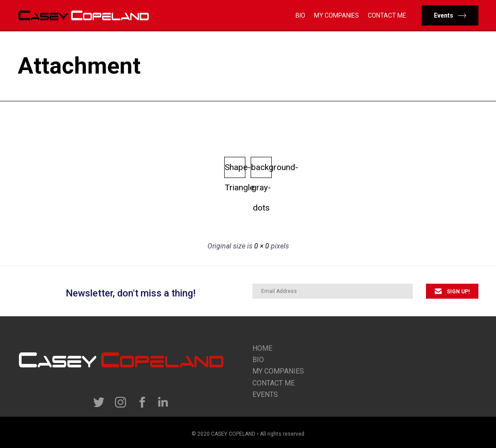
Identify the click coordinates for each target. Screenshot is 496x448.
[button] (450, 15)
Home (262, 348)
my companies (278, 371)
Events (265, 394)
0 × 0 (262, 246)
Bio (300, 15)
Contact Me (387, 15)
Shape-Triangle (235, 170)
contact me (274, 383)
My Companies (337, 15)
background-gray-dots (261, 170)
